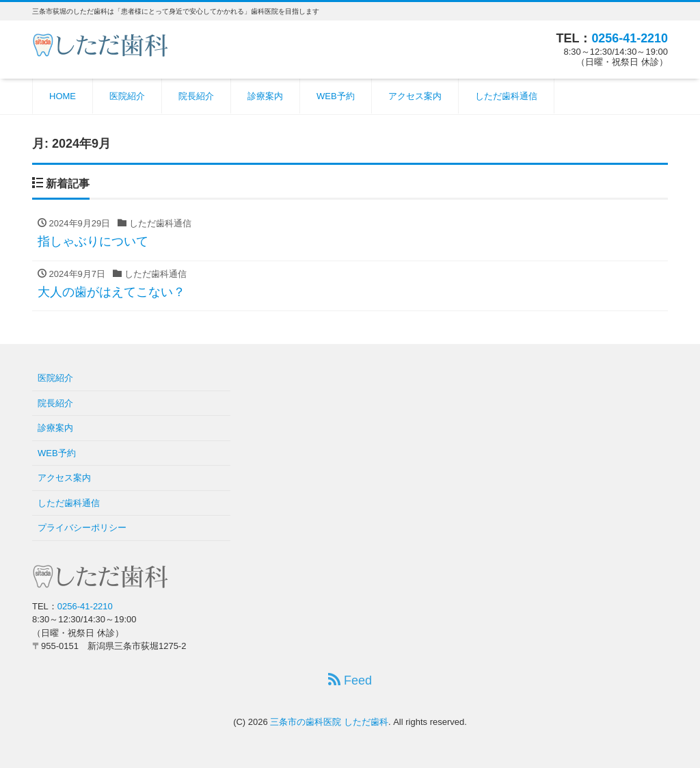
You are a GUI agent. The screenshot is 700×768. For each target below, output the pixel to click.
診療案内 (265, 96)
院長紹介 (196, 96)
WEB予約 (336, 96)
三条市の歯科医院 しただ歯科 (329, 722)
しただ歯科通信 (506, 96)
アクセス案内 (415, 96)
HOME (63, 96)
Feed (350, 680)
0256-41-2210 (630, 38)
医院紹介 (127, 96)
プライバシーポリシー (82, 528)
